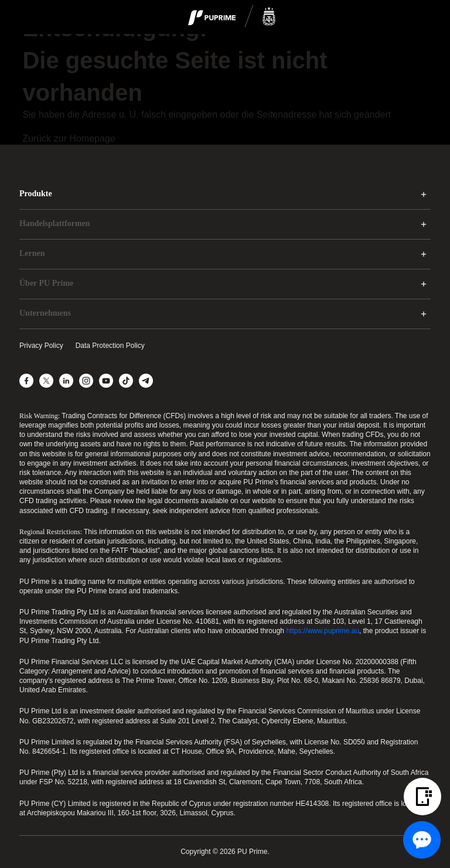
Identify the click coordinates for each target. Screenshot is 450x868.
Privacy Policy (41, 346)
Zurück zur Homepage (69, 139)
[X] (46, 381)
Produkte (36, 194)
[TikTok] (126, 381)
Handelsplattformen (55, 223)
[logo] (232, 17)
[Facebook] (26, 381)
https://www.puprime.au (323, 631)
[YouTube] (106, 381)
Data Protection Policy (110, 346)
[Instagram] (86, 381)
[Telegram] (146, 381)
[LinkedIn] (66, 381)
